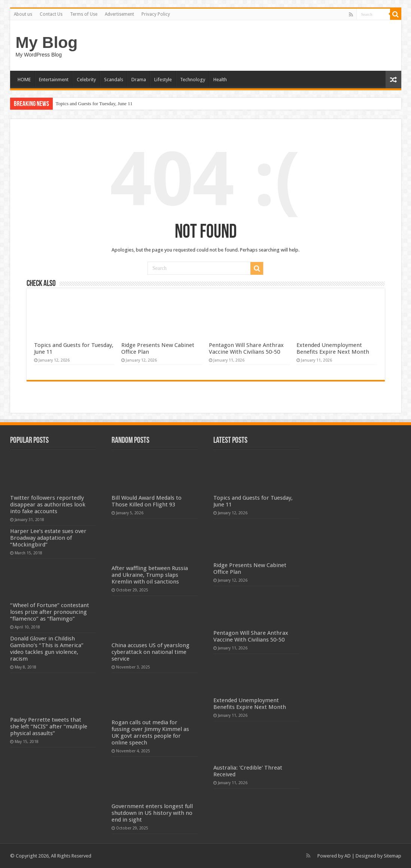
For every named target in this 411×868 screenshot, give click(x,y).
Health (220, 80)
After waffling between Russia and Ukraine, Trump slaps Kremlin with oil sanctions (150, 575)
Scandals (114, 80)
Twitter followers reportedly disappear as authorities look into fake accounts (48, 505)
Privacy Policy (156, 14)
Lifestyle (163, 80)
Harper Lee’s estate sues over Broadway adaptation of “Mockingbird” (48, 538)
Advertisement (119, 14)
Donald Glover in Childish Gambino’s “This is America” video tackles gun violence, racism (47, 649)
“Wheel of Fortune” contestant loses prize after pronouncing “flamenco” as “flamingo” (50, 612)
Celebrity (86, 80)
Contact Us (51, 14)
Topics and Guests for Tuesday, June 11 (94, 103)
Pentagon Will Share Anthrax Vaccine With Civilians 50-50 (246, 348)
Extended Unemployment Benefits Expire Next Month (333, 348)
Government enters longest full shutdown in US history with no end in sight (152, 813)
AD (348, 856)
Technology (193, 80)
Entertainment (54, 80)
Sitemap (392, 856)
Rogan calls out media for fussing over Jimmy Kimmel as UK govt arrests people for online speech (150, 733)
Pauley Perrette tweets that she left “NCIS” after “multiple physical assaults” (49, 727)
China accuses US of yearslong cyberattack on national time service (150, 652)
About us (23, 14)
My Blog (47, 42)
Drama (139, 80)
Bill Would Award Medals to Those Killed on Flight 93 (147, 501)
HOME (24, 80)
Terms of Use (84, 14)
